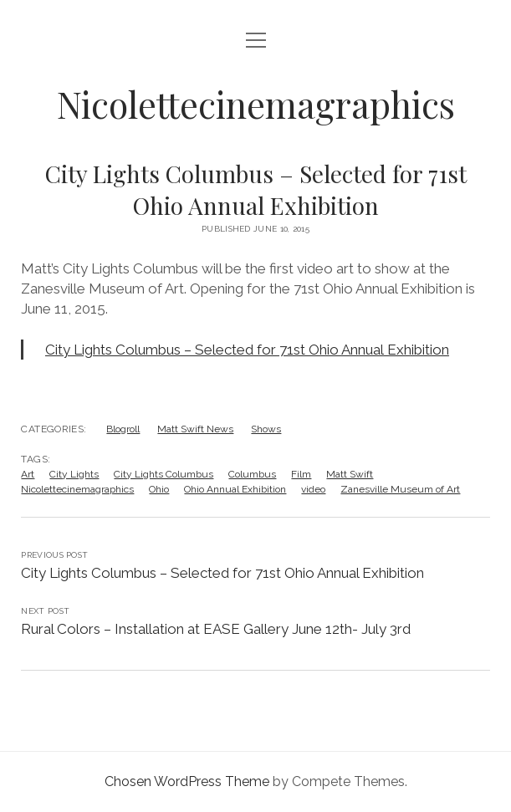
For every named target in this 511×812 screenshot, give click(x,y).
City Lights (74, 474)
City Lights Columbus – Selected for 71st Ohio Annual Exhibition (247, 350)
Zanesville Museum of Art (400, 489)
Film (301, 474)
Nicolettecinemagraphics (256, 104)
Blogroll (123, 429)
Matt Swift (350, 474)
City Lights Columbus (164, 474)
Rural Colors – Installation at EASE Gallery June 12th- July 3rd (216, 629)
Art (28, 474)
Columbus (252, 474)
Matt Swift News (195, 429)
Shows (266, 429)
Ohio (159, 489)
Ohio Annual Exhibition (235, 489)
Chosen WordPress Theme (187, 781)
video (313, 489)
